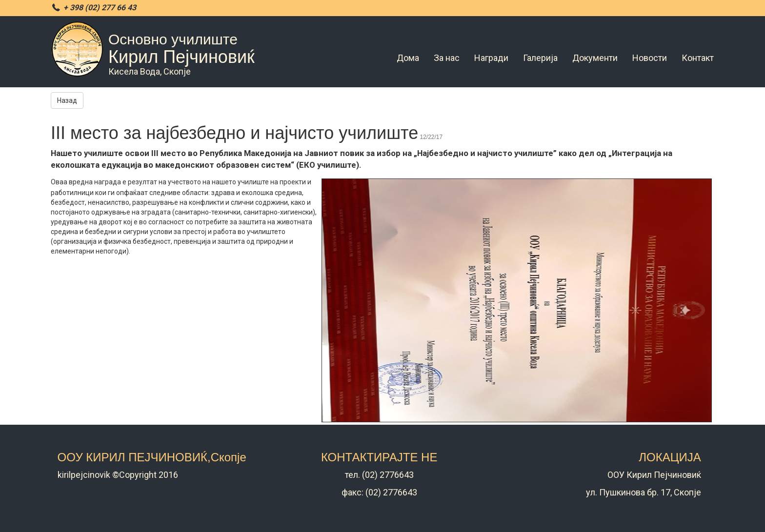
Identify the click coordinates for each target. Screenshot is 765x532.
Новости (650, 58)
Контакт (698, 58)
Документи (595, 58)
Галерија (540, 58)
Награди (491, 58)
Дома (408, 58)
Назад (67, 100)
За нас (447, 58)
